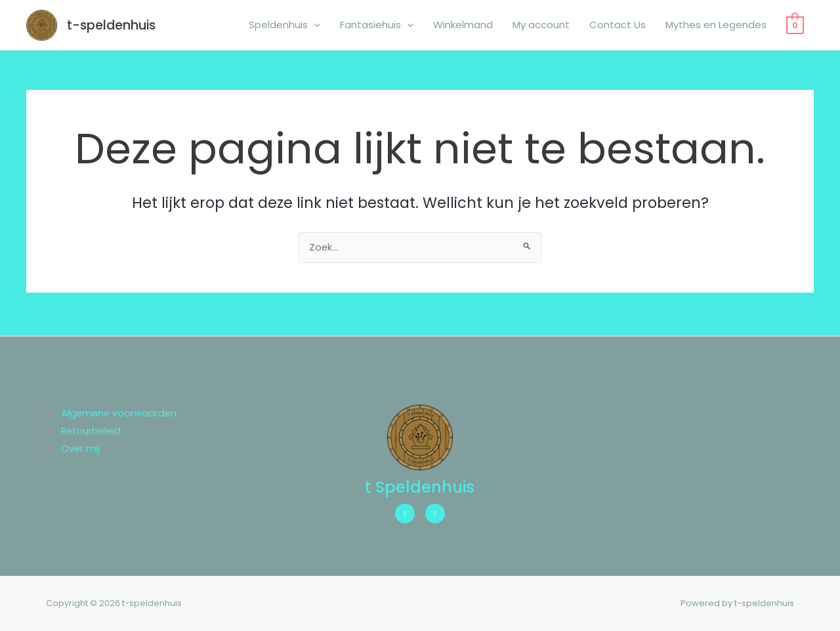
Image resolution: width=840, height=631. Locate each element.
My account (541, 26)
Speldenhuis (284, 26)
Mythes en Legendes (716, 26)
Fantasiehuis (377, 26)
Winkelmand (463, 26)
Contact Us (618, 26)
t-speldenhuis (115, 26)
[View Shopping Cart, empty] (795, 26)
